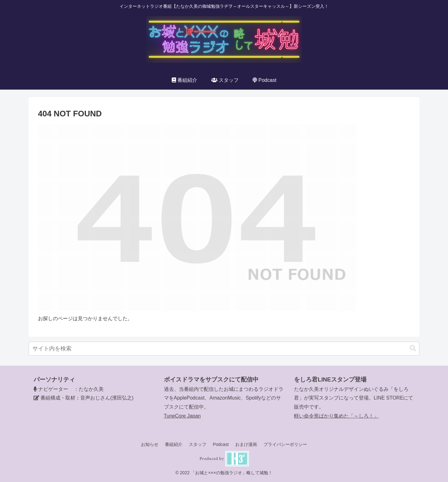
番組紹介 (174, 444)
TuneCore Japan (182, 416)
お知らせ (150, 444)
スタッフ (198, 444)
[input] (224, 349)
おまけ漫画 (246, 444)
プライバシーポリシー (285, 444)
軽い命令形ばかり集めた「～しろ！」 (336, 416)
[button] (413, 348)
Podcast (221, 444)
